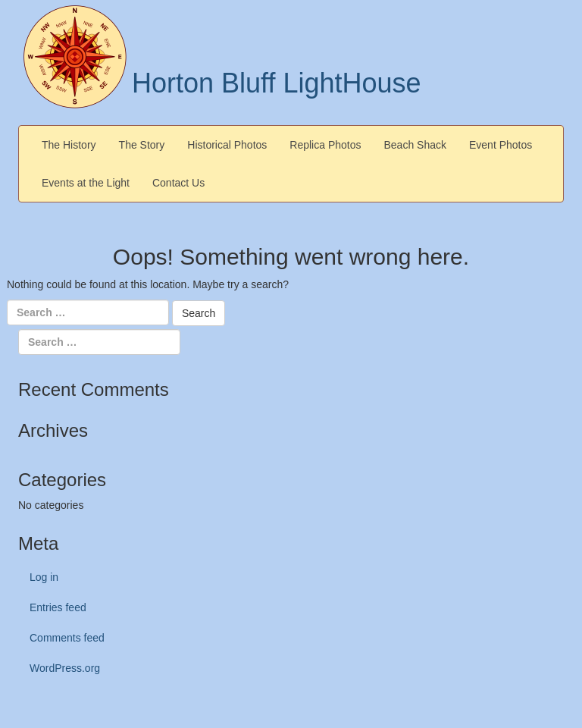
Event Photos (501, 145)
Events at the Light (86, 183)
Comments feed (67, 638)
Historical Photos (227, 145)
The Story (142, 145)
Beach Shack (416, 145)
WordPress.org (65, 668)
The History (69, 145)
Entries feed (58, 607)
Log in (44, 577)
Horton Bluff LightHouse (277, 83)
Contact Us (178, 183)
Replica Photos (325, 145)
